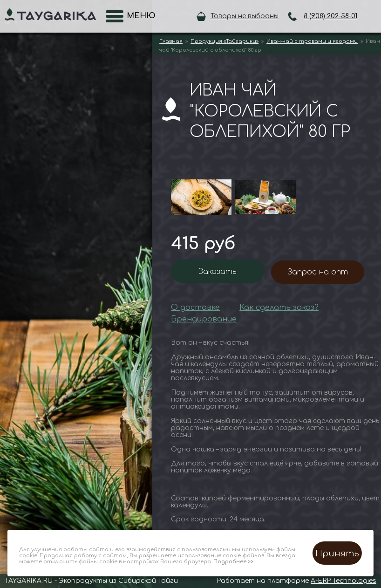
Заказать (218, 272)
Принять (337, 554)
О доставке (195, 308)
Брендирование (204, 319)
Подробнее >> (233, 562)
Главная (171, 41)
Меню (138, 16)
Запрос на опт (318, 272)
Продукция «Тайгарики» (225, 41)
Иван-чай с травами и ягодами (312, 41)
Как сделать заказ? (279, 308)
